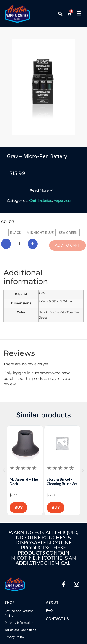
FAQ (49, 611)
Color (8, 222)
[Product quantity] (19, 244)
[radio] (16, 233)
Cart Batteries (41, 201)
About (52, 602)
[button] (60, 14)
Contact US (57, 619)
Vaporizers (63, 201)
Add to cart (67, 245)
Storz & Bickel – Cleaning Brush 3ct (71, 481)
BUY (27, 507)
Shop (10, 602)
